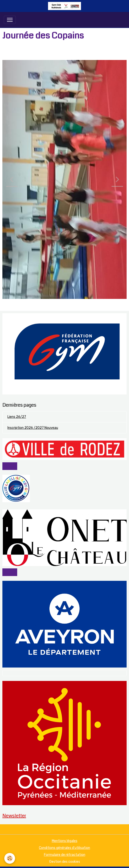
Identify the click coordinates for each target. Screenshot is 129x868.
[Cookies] (10, 858)
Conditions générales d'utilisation (64, 848)
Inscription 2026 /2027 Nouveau (33, 428)
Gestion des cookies (65, 862)
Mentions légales (65, 841)
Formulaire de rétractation (65, 855)
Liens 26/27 (17, 417)
